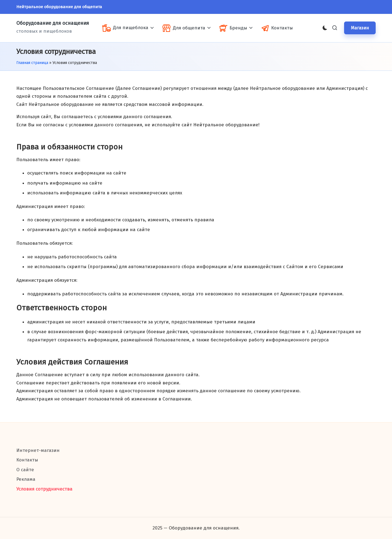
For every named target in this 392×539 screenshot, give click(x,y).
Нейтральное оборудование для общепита (59, 7)
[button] (360, 28)
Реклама (26, 479)
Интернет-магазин (38, 450)
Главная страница (32, 63)
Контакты (27, 460)
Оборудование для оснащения (53, 23)
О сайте (25, 470)
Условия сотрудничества (44, 489)
